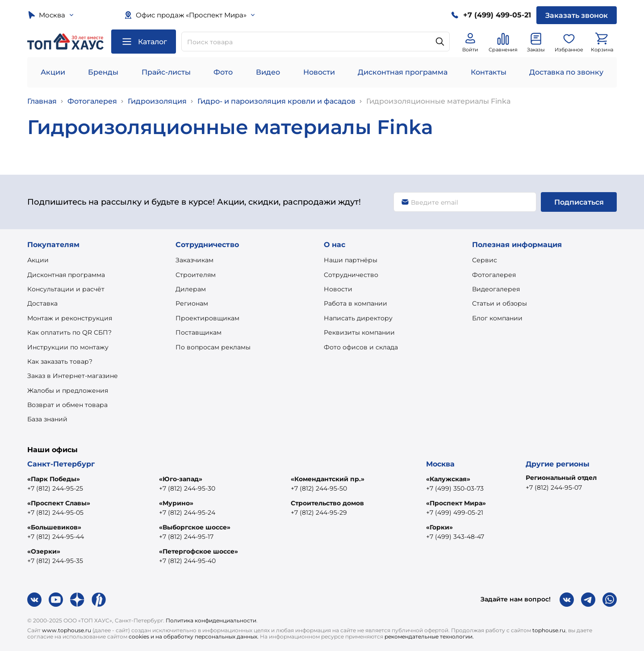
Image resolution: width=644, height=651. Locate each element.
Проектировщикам (207, 318)
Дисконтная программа (403, 72)
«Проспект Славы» (59, 503)
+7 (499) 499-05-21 (455, 512)
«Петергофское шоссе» (199, 551)
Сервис (485, 260)
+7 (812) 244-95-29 (319, 512)
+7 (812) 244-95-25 (55, 488)
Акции (53, 72)
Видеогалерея (496, 289)
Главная (42, 101)
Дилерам (191, 289)
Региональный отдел (561, 478)
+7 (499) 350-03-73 (455, 488)
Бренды (103, 72)
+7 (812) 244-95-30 (187, 488)
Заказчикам (194, 260)
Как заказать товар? (60, 361)
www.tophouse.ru (67, 630)
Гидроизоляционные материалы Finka (439, 101)
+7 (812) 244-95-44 (56, 537)
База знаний (47, 419)
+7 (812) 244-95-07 (554, 487)
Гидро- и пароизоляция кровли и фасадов (276, 101)
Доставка (42, 303)
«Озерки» (44, 551)
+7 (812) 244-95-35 (55, 561)
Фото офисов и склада (361, 347)
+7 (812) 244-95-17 (186, 537)
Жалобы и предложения (68, 391)
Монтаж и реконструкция (70, 318)
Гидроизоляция (157, 101)
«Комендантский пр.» (328, 479)
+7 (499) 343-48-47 (455, 537)
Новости (319, 72)
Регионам (192, 303)
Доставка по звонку (566, 72)
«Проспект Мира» (456, 503)
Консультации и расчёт (66, 289)
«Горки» (439, 527)
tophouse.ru (549, 630)
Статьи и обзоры (500, 303)
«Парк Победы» (54, 479)
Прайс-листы (166, 72)
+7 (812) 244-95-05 (55, 512)
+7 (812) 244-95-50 (319, 488)
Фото (223, 72)
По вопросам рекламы (213, 347)
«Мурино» (176, 503)
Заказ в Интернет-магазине (73, 376)
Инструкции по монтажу (68, 347)
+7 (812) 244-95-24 (187, 512)
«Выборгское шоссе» (195, 527)
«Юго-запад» (181, 479)
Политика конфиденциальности (211, 620)
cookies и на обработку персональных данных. (194, 636)
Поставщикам (199, 332)
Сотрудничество (351, 275)
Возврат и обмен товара (67, 405)
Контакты (489, 72)
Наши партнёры (351, 260)
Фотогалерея (92, 101)
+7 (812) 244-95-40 (187, 561)
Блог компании (497, 318)
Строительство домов (327, 503)
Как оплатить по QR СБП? (69, 332)
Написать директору (358, 318)
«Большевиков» (54, 527)
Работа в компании (355, 303)
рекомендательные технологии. (429, 636)
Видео (268, 72)
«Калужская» (448, 479)
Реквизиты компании (359, 332)
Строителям (196, 275)
